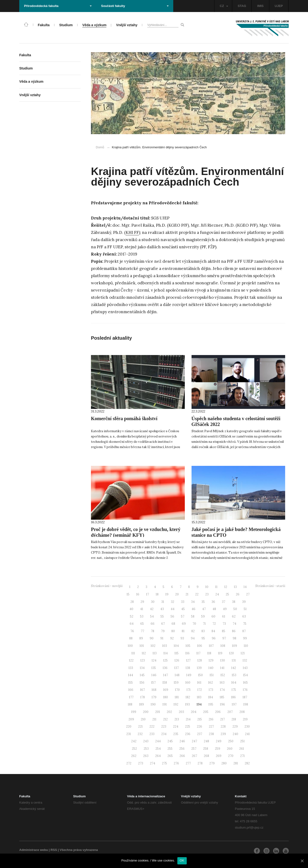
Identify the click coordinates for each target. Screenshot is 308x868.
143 (245, 668)
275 (164, 763)
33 (183, 602)
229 (235, 727)
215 (200, 719)
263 (146, 756)
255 (170, 749)
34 (193, 602)
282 (247, 763)
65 (142, 624)
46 (193, 609)
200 (146, 712)
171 (189, 690)
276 (176, 763)
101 (142, 646)
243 (146, 741)
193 (187, 704)
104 (176, 646)
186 (233, 697)
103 (165, 646)
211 (154, 719)
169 (166, 690)
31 (163, 602)
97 (224, 638)
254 (158, 749)
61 (224, 616)
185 (222, 697)
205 (206, 712)
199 (134, 712)
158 (165, 683)
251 (242, 741)
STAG (242, 6)
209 (131, 719)
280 (224, 763)
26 (238, 594)
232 (140, 734)
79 (163, 631)
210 (143, 719)
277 (188, 763)
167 (142, 690)
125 (165, 660)
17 (148, 594)
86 (234, 631)
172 (200, 690)
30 (153, 602)
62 (234, 616)
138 (188, 668)
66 (153, 624)
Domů (100, 147)
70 (194, 624)
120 (231, 653)
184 (211, 697)
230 (247, 727)
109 (234, 646)
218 (234, 719)
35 (203, 602)
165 (245, 683)
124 (154, 660)
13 (235, 587)
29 (142, 602)
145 (142, 675)
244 (158, 741)
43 (162, 609)
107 (211, 646)
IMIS (260, 6)
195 (211, 704)
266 (182, 756)
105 (188, 646)
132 (245, 660)
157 (153, 683)
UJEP (279, 6)
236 (188, 734)
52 (132, 616)
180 (166, 697)
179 (154, 697)
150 (200, 675)
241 (247, 734)
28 (132, 602)
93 (182, 638)
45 (183, 609)
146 (154, 675)
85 (224, 631)
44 (173, 609)
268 (206, 756)
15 (128, 594)
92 (172, 638)
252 (134, 749)
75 (245, 624)
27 (248, 594)
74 (234, 624)
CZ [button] (224, 6)
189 (141, 704)
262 (134, 756)
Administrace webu (34, 850)
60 (213, 616)
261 (242, 749)
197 (234, 704)
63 (244, 616)
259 (218, 749)
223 (164, 727)
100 (130, 646)
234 (164, 734)
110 (246, 646)
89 (141, 638)
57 (183, 616)
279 (212, 763)
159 (176, 683)
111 (133, 653)
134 (142, 668)
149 (189, 675)
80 (173, 631)
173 (211, 690)
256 (182, 749)
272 (129, 763)
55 (162, 616)
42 (152, 609)
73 (224, 624)
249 (219, 741)
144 (131, 675)
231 (129, 734)
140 (211, 668)
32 (173, 602)
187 (245, 697)
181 (177, 697)
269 (219, 756)
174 (222, 690)
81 (183, 631)
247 (194, 741)
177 (131, 697)
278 (200, 763)
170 (177, 690)
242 (134, 741)
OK (182, 860)
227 (211, 727)
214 (188, 719)
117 (198, 653)
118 (209, 653)
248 (206, 741)
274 (153, 763)
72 (214, 624)
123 (143, 660)
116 (187, 653)
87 (244, 631)
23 (207, 594)
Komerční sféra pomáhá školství (124, 418)
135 (154, 668)
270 (231, 756)
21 (187, 594)
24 (217, 594)
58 (193, 616)
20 (177, 594)
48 (214, 609)
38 (234, 602)
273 (141, 763)
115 (176, 653)
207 (230, 712)
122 (131, 660)
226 (199, 727)
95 (203, 638)
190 (153, 704)
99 (245, 638)
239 (223, 734)
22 (197, 594)
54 (152, 616)
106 (200, 646)
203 (181, 712)
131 (234, 660)
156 (142, 683)
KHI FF (132, 232)
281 (236, 763)
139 (199, 668)
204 (194, 712)
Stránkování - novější (107, 586)
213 (177, 719)
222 (152, 727)
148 (177, 675)
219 (245, 719)
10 (207, 587)
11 (216, 587)
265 (170, 756)
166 (131, 690)
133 (131, 668)
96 (214, 638)
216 (211, 719)
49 (225, 609)
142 (234, 668)
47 (204, 609)
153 (234, 675)
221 (140, 727)
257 (194, 749)
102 (153, 646)
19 (167, 594)
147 (166, 675)
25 (227, 594)
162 (211, 683)
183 (199, 697)
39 (244, 602)
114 (166, 653)
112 (144, 653)
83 (203, 631)
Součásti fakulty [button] (135, 6)
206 (218, 712)
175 (234, 690)
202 (169, 712)
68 (173, 624)
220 (129, 727)
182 (188, 697)
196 (222, 704)
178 (143, 697)
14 (245, 587)
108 (223, 646)
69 (184, 624)
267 (194, 756)
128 (200, 660)
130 (223, 660)
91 (162, 638)
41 (142, 609)
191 (165, 704)
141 (222, 668)
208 (242, 712)
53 (142, 616)
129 (211, 660)
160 (188, 683)
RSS (54, 850)
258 (206, 749)
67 (163, 624)
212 (165, 719)
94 (193, 638)
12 (226, 587)
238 (211, 734)
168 (154, 690)
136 (165, 668)
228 (223, 727)
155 (131, 683)
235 (176, 734)
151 (212, 675)
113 (155, 653)
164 (234, 683)
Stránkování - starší (270, 586)
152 (223, 675)
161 (199, 683)
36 (213, 602)
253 (146, 749)
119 (220, 653)
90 (152, 638)
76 (132, 631)
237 (200, 734)
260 (230, 749)
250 (231, 741)
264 (158, 756)
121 (243, 653)
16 (138, 594)
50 (235, 609)
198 (246, 704)
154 (245, 675)
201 (158, 712)
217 (222, 719)
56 (172, 616)
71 (204, 624)
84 (213, 631)
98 (234, 638)
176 (245, 690)
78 (153, 631)
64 (132, 624)
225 (188, 727)
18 (157, 594)
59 (203, 616)
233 (152, 734)
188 (130, 704)
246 (182, 741)
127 (188, 660)
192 (176, 704)
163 (222, 683)
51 (245, 609)
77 (142, 631)
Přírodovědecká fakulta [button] (58, 6)
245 (170, 741)
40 (131, 609)
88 (131, 638)
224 (176, 727)
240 (235, 734)
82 (193, 631)
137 (176, 668)
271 (242, 756)
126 (177, 660)
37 (224, 602)
